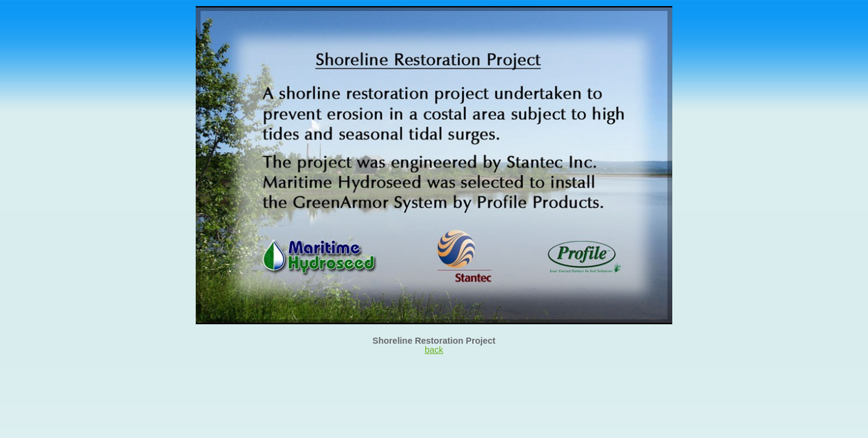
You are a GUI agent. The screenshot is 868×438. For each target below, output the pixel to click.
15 (519, 20)
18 (548, 20)
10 (470, 20)
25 (616, 20)
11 (480, 20)
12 (490, 20)
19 (558, 20)
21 (577, 20)
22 (587, 20)
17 (539, 20)
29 (655, 20)
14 (509, 20)
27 (636, 20)
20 (568, 20)
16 (529, 20)
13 (500, 20)
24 (607, 20)
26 (626, 20)
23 (597, 20)
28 (646, 20)
